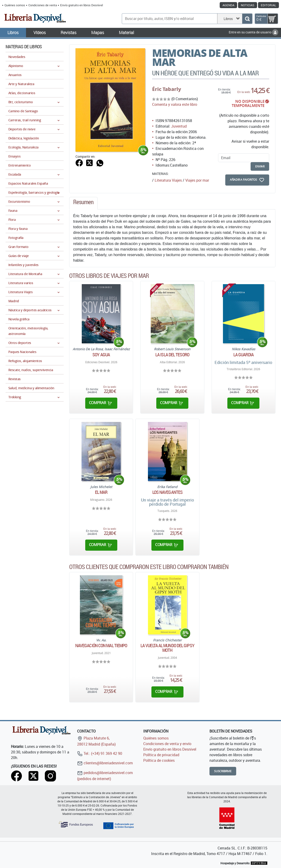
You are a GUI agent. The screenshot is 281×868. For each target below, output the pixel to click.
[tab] (83, 203)
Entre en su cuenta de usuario (253, 32)
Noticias (248, 5)
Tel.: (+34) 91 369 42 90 (100, 753)
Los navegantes (167, 492)
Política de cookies (159, 760)
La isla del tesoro (172, 355)
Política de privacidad (161, 755)
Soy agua (101, 355)
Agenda (228, 5)
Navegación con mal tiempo (101, 646)
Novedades (17, 57)
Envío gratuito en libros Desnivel (82, 5)
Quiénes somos (15, 5)
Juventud (179, 126)
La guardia (243, 355)
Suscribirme (223, 771)
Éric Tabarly (167, 89)
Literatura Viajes (168, 180)
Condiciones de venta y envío (167, 744)
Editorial (268, 5)
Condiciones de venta (43, 5)
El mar (101, 492)
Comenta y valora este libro (175, 104)
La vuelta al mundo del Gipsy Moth (167, 648)
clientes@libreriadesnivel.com (105, 763)
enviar (260, 166)
